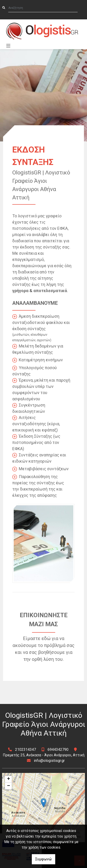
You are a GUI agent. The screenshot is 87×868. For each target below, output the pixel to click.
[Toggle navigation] (8, 46)
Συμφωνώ (43, 859)
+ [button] (8, 779)
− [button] (8, 786)
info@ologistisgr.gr (49, 761)
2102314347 (26, 750)
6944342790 (58, 750)
